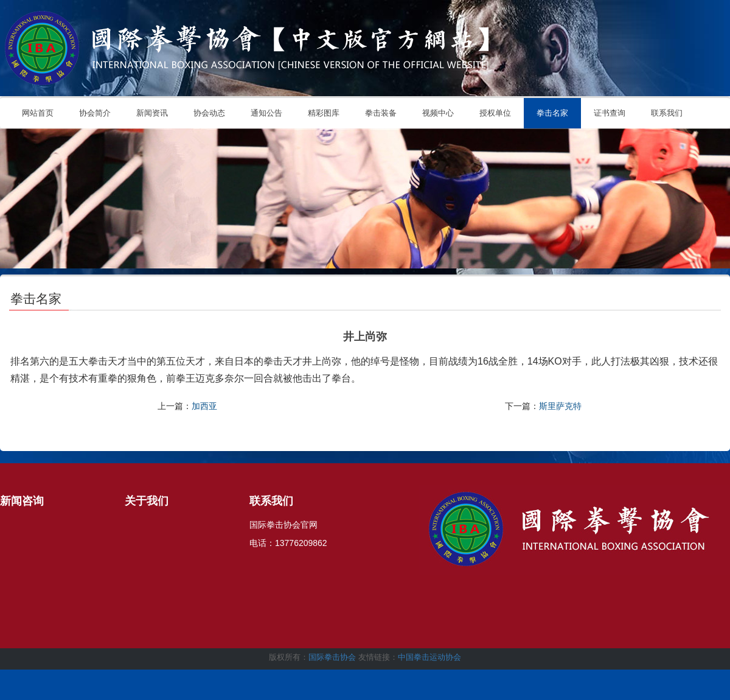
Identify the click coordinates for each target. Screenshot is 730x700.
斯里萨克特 (560, 406)
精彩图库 (324, 113)
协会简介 (95, 113)
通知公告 (266, 113)
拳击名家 (552, 113)
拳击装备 (381, 113)
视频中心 (438, 113)
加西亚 (204, 406)
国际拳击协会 (332, 657)
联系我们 (667, 113)
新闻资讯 (152, 113)
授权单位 (495, 113)
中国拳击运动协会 (429, 657)
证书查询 (610, 113)
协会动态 (209, 113)
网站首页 (38, 113)
